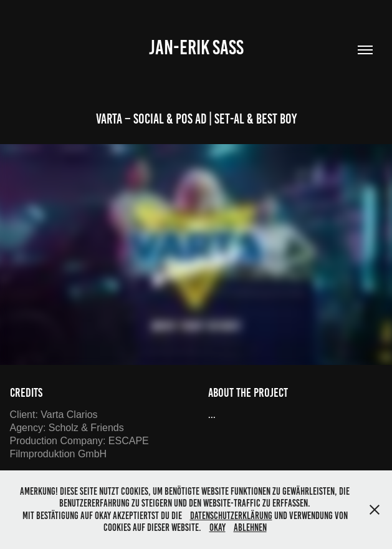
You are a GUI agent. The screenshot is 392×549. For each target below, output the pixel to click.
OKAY (218, 527)
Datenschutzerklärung (231, 516)
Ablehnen (250, 527)
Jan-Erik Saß (196, 47)
